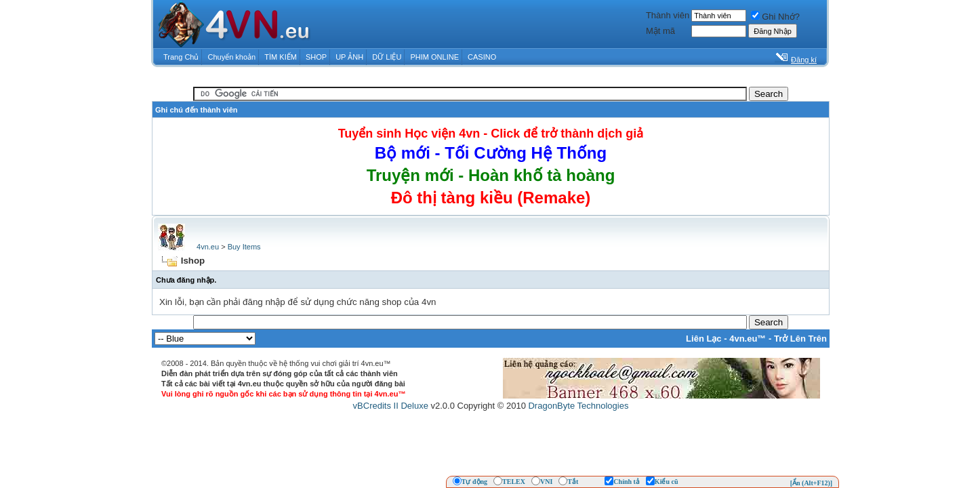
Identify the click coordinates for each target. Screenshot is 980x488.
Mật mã (660, 31)
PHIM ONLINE (434, 57)
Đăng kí (804, 60)
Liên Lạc (704, 339)
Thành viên (668, 15)
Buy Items (244, 247)
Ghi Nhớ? (775, 17)
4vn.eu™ (748, 339)
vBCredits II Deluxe (391, 406)
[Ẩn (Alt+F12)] (812, 483)
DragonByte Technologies (578, 406)
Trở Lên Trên (800, 339)
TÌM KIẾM (281, 57)
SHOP (316, 57)
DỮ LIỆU (387, 57)
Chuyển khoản (232, 57)
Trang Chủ (181, 57)
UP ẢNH (349, 57)
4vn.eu (208, 247)
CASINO (482, 57)
